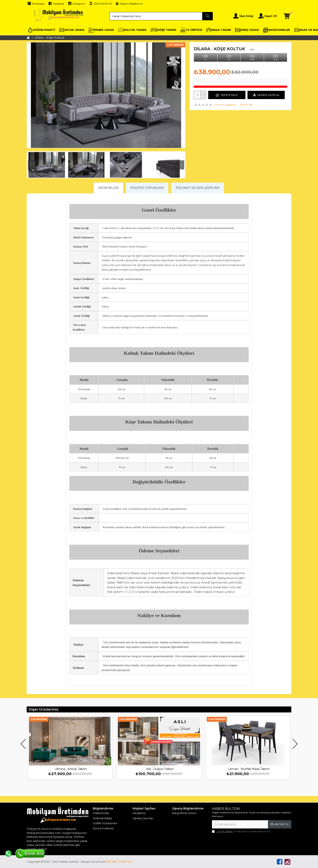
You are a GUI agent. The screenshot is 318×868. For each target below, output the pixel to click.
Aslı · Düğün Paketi (160, 769)
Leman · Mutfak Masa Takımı (249, 769)
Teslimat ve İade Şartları (198, 188)
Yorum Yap (246, 105)
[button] (31, 165)
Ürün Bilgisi (108, 188)
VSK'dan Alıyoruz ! (119, 861)
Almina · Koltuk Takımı (71, 769)
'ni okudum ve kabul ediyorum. (241, 831)
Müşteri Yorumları (147, 188)
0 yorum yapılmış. (225, 105)
